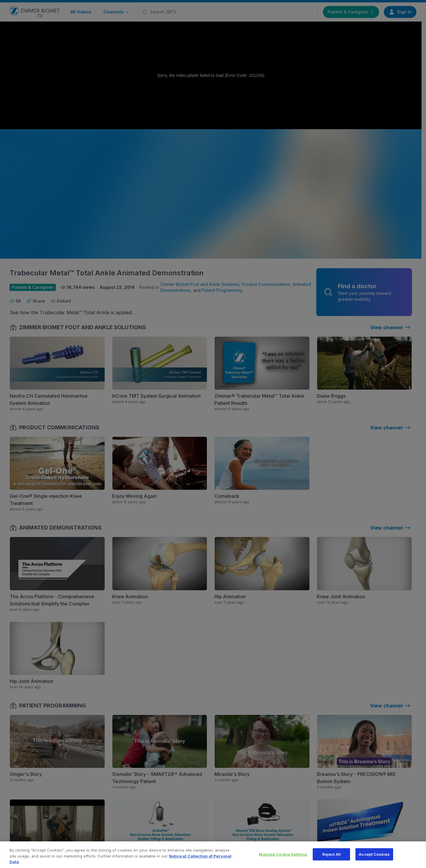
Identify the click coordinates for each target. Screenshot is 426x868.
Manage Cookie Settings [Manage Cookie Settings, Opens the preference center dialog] (283, 859)
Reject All (332, 859)
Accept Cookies (374, 859)
